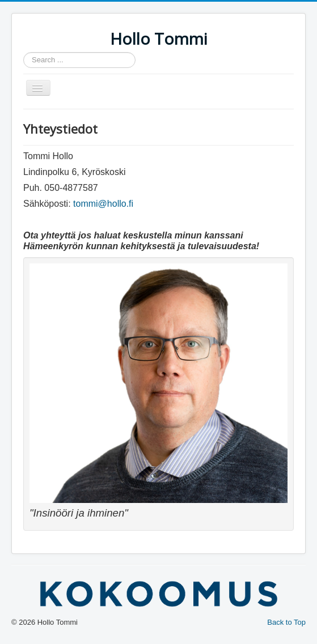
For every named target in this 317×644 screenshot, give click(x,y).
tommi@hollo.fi (103, 204)
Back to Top (286, 622)
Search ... (24, 52)
